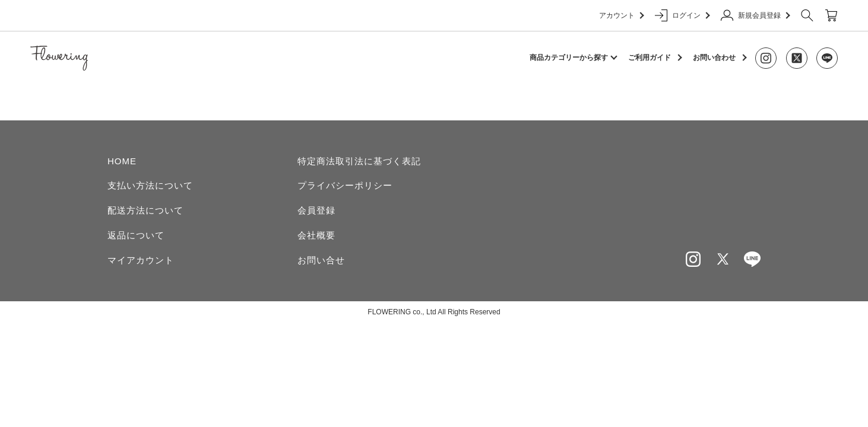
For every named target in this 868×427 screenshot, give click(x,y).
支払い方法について (150, 185)
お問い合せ (321, 260)
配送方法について (145, 210)
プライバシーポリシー (345, 185)
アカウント (621, 15)
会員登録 (316, 210)
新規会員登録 (755, 15)
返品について (136, 235)
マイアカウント (141, 260)
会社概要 (316, 235)
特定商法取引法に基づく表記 (359, 161)
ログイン (682, 15)
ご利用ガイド (650, 58)
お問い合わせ (714, 58)
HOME (122, 161)
